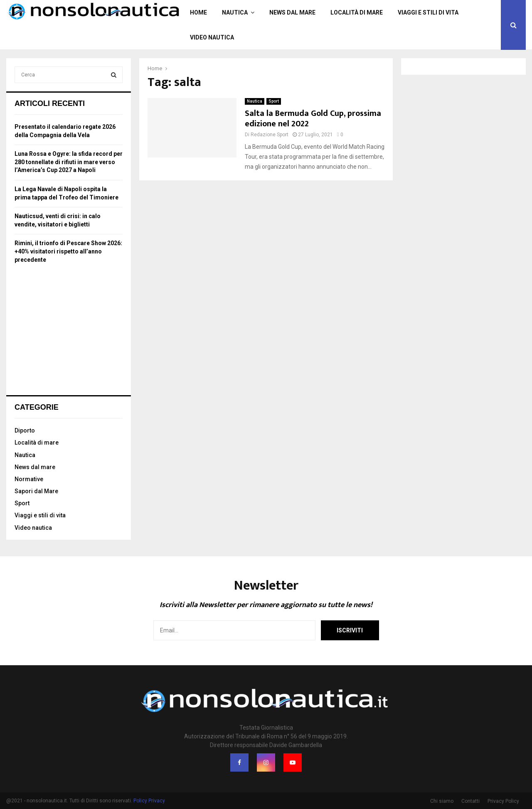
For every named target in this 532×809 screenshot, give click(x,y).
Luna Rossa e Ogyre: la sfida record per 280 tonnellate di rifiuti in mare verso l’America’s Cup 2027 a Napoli (69, 162)
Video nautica (212, 37)
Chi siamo (442, 801)
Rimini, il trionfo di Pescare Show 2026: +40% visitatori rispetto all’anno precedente (68, 251)
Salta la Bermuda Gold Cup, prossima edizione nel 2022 (313, 119)
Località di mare (357, 12)
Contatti (470, 801)
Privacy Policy (503, 801)
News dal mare (292, 12)
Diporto (25, 430)
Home (198, 12)
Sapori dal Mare (36, 491)
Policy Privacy (149, 801)
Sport (274, 101)
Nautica (235, 12)
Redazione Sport (270, 135)
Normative (29, 479)
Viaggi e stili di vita (428, 12)
